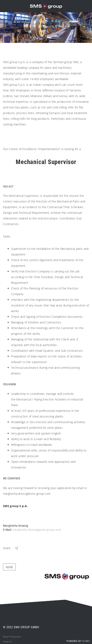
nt (10, 641)
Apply (9, 567)
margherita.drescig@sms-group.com (37, 530)
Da (5, 637)
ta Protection (14, 637)
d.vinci (86, 641)
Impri (6, 641)
